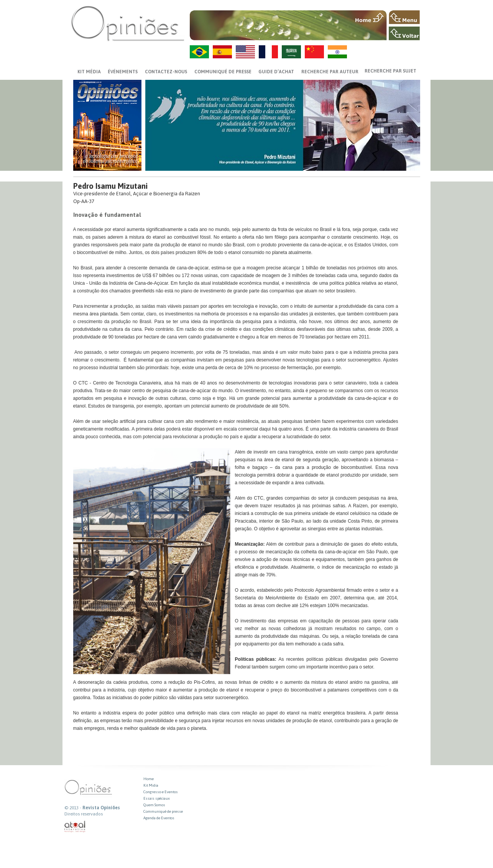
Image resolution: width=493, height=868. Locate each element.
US (245, 52)
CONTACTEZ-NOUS (166, 72)
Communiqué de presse (223, 72)
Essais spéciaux (157, 798)
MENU (404, 17)
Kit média (89, 72)
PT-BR (199, 52)
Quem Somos (154, 805)
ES (222, 52)
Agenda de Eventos (159, 818)
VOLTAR (404, 33)
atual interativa (75, 827)
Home (149, 779)
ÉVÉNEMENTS (123, 72)
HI (337, 52)
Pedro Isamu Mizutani (110, 186)
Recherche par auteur (330, 72)
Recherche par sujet (390, 71)
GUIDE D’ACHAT (276, 72)
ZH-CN (314, 52)
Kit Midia (151, 785)
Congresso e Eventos (161, 792)
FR (268, 52)
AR (291, 52)
